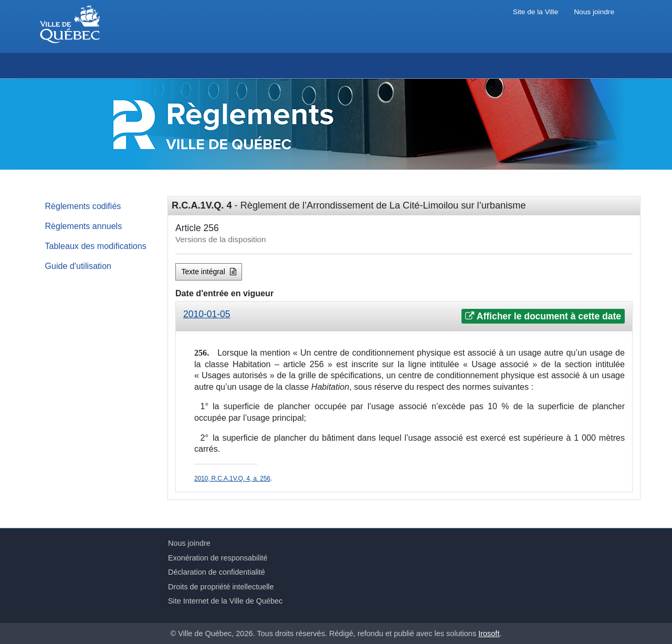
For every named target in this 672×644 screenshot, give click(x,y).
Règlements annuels (84, 226)
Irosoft (489, 633)
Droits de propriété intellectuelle (221, 587)
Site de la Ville (535, 12)
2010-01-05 (207, 314)
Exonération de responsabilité (218, 558)
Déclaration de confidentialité (217, 572)
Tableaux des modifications (96, 246)
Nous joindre (594, 12)
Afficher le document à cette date (543, 316)
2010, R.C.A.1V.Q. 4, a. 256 (232, 479)
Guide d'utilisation (78, 266)
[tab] (404, 316)
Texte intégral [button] (209, 272)
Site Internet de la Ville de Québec (225, 601)
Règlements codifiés (83, 206)
